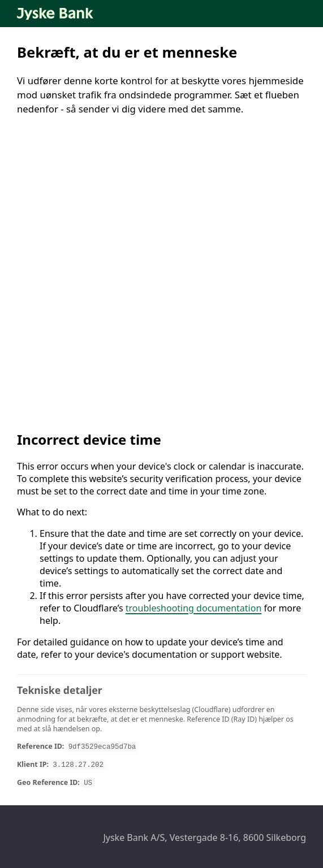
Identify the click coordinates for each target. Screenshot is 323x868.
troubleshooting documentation (194, 608)
